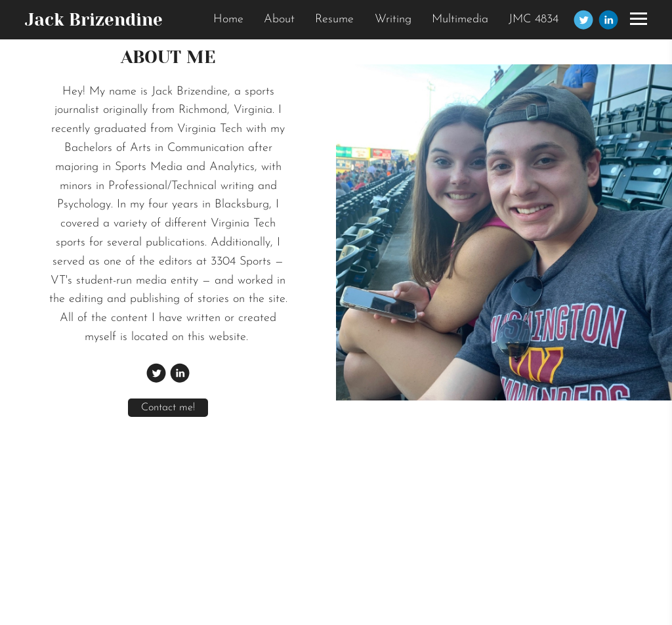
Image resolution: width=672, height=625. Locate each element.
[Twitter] (583, 20)
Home (228, 19)
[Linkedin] (608, 20)
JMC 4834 (534, 19)
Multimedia (460, 19)
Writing (393, 19)
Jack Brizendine (94, 20)
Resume (334, 19)
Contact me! (168, 408)
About (279, 19)
